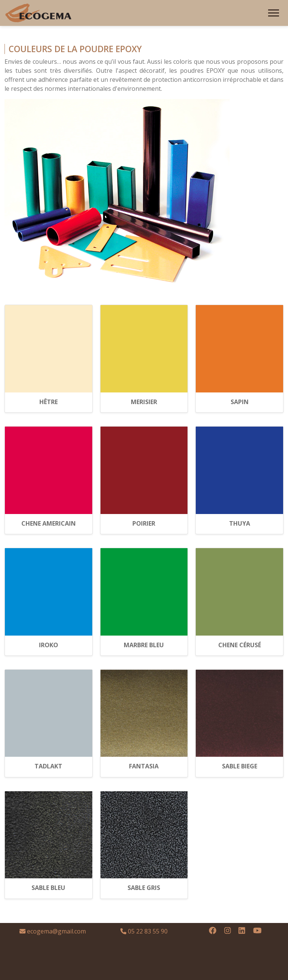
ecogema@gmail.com (53, 931)
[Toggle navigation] (274, 13)
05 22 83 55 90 (144, 931)
